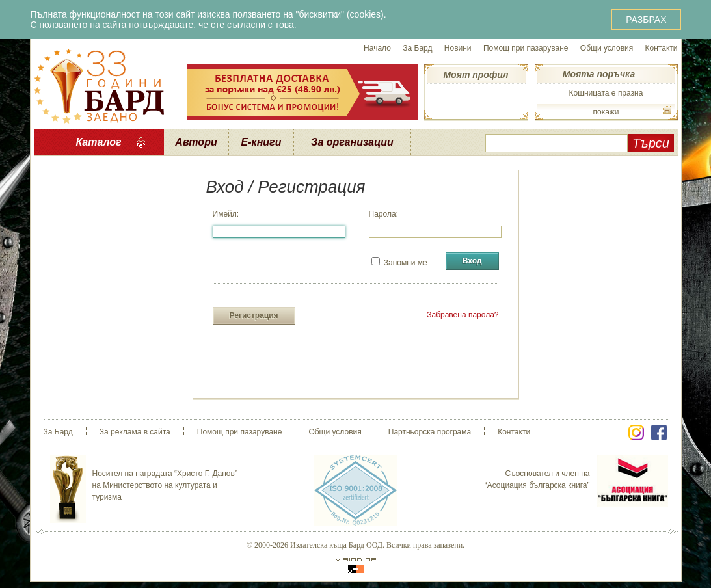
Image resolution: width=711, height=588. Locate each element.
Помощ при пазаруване (526, 48)
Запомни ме (399, 262)
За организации (352, 142)
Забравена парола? (463, 315)
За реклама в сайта (135, 432)
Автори (196, 142)
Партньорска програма (430, 432)
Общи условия (607, 48)
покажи (606, 112)
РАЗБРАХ (646, 20)
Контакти (662, 48)
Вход (472, 261)
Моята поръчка (599, 74)
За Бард (417, 48)
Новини (458, 48)
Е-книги (262, 142)
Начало (377, 48)
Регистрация (254, 316)
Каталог (98, 142)
